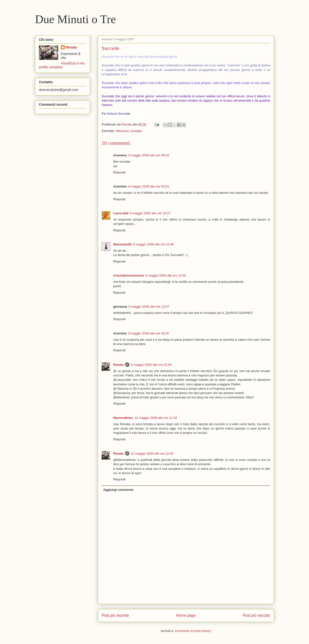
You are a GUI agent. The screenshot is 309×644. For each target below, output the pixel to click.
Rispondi (119, 172)
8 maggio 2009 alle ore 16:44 (148, 333)
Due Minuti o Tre (75, 19)
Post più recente (115, 615)
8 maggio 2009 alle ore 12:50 (166, 275)
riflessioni (122, 131)
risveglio (136, 131)
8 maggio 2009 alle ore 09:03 (148, 155)
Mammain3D (123, 244)
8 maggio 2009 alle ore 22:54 (151, 365)
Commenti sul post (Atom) (193, 631)
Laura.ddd (121, 213)
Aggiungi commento (119, 490)
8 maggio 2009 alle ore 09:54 (148, 186)
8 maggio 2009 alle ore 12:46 (154, 244)
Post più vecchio (256, 615)
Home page (186, 615)
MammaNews (123, 418)
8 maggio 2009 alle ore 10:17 (150, 213)
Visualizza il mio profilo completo (62, 65)
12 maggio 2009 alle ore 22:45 (152, 454)
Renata (118, 365)
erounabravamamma (129, 275)
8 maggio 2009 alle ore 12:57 (149, 307)
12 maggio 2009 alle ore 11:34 (156, 418)
